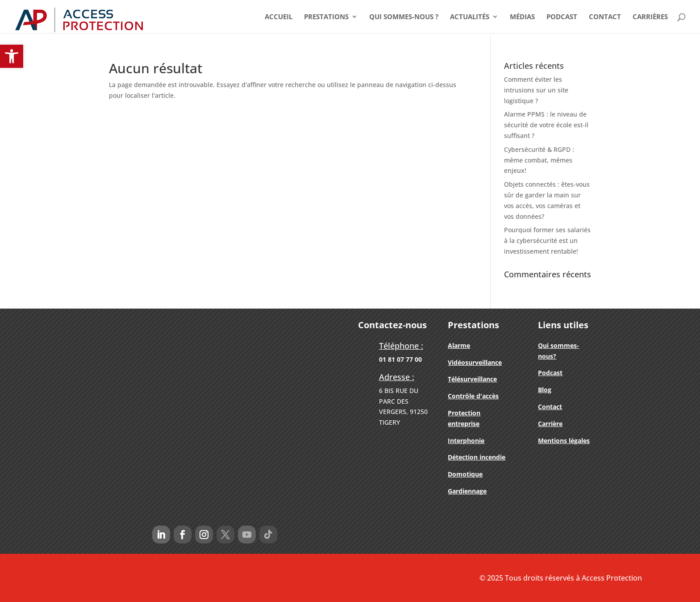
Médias (522, 17)
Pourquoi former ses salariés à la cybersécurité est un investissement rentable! (547, 240)
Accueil (279, 17)
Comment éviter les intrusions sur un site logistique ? (536, 90)
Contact (605, 17)
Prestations (326, 17)
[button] (12, 56)
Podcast (562, 17)
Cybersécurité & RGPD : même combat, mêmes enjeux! (539, 160)
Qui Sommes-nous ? (404, 17)
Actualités (470, 17)
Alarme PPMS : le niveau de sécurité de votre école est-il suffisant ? (546, 125)
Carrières (650, 17)
